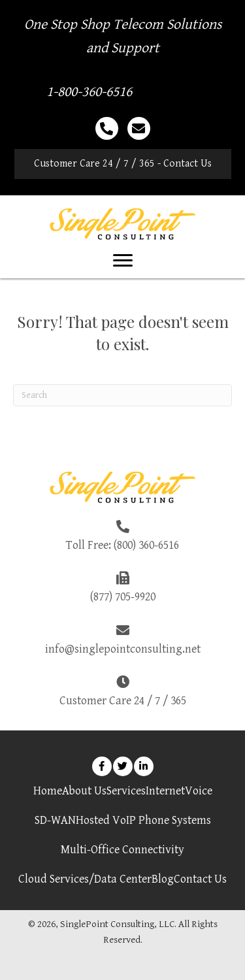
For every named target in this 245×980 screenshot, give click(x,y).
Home (48, 791)
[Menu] (123, 261)
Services (126, 791)
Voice (199, 791)
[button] (123, 164)
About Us (84, 791)
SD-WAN (55, 820)
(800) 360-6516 (146, 545)
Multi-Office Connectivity (122, 850)
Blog (163, 879)
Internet (165, 791)
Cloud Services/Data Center (85, 879)
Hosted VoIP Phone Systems (143, 820)
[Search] (122, 395)
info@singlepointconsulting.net (123, 649)
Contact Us (200, 879)
